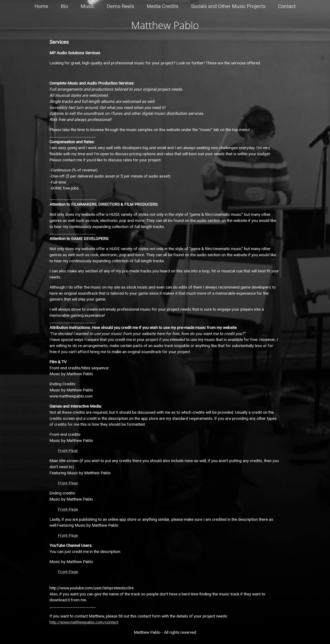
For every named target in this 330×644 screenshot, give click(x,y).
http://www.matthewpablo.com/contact (84, 622)
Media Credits (162, 6)
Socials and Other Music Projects (228, 6)
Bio (64, 6)
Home (41, 6)
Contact (287, 6)
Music (87, 6)
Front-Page (68, 451)
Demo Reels (120, 6)
